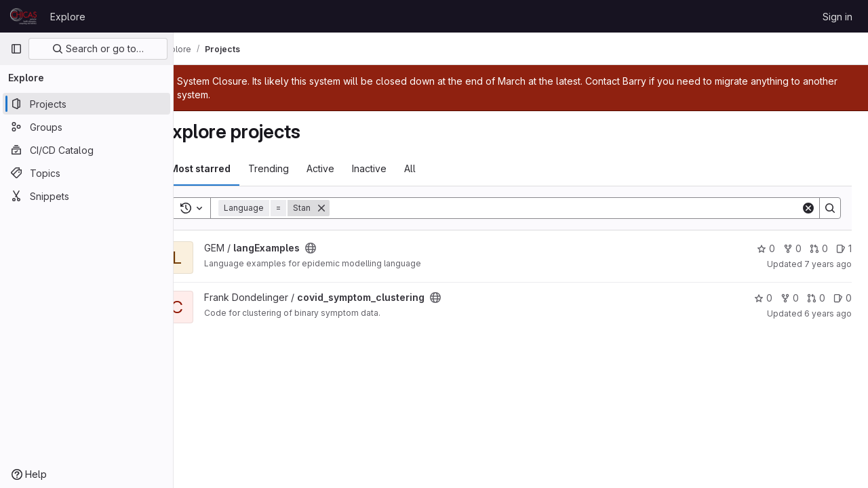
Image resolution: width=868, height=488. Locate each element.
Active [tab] (350, 168)
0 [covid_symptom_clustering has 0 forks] (790, 298)
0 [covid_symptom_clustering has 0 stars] (763, 298)
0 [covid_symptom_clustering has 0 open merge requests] (816, 298)
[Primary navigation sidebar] (16, 49)
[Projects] (86, 104)
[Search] (580, 208)
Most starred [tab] (229, 168)
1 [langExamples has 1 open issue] (844, 248)
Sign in (837, 17)
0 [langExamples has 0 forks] (792, 248)
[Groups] (86, 127)
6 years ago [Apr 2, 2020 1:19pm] (828, 313)
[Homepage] (23, 16)
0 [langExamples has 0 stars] (766, 248)
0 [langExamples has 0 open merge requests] (819, 248)
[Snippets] (86, 196)
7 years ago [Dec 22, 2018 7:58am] (828, 264)
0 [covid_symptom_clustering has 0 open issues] (843, 298)
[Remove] (351, 208)
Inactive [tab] (398, 168)
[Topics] (86, 173)
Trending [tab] (298, 168)
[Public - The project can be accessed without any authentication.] (340, 248)
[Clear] (808, 208)
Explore (68, 17)
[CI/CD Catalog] (86, 150)
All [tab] (439, 168)
